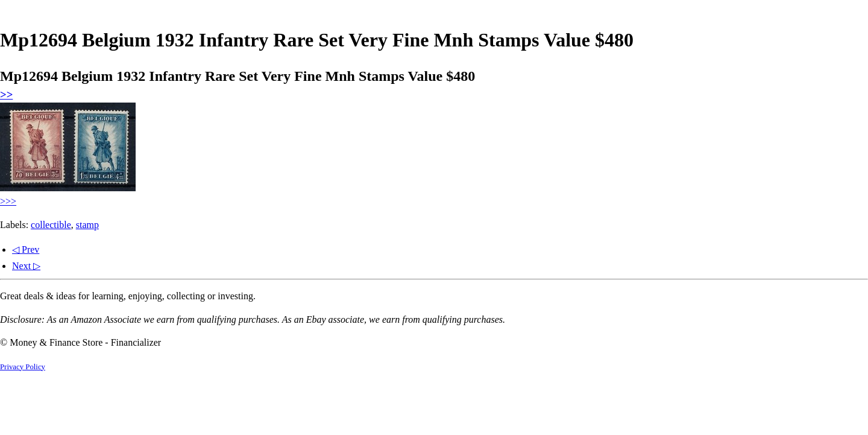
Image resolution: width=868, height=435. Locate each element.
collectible (51, 225)
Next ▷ (26, 266)
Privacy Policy (23, 367)
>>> (8, 201)
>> (6, 94)
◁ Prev (26, 249)
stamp (87, 225)
